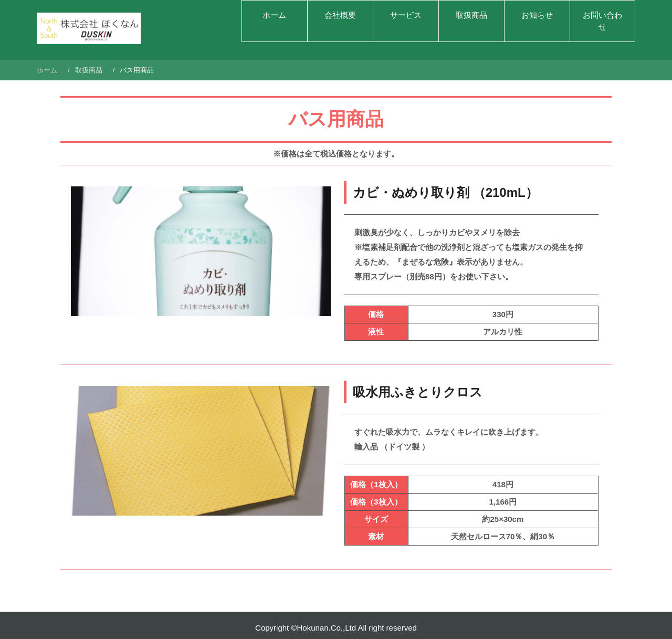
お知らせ (537, 15)
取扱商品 (471, 15)
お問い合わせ (602, 21)
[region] (201, 252)
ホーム (274, 15)
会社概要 (340, 15)
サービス (406, 15)
